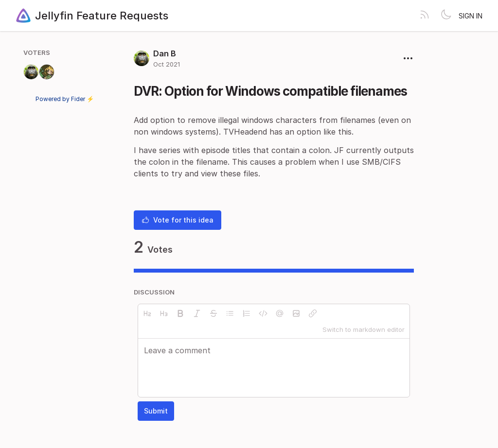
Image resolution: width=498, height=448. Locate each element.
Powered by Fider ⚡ (65, 99)
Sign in (471, 16)
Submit (156, 411)
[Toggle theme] (446, 16)
